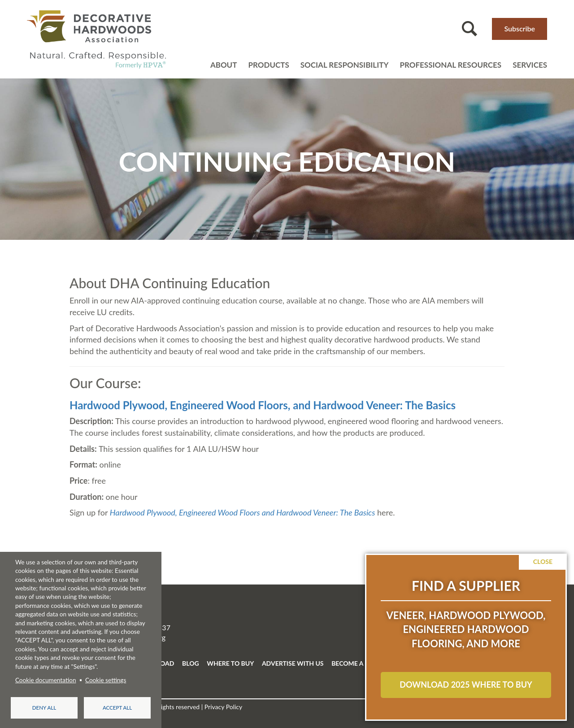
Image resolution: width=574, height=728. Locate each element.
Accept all (117, 708)
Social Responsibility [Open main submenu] (345, 65)
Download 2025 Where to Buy (466, 685)
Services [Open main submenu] (530, 65)
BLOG (191, 663)
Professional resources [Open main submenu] (450, 65)
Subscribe (520, 28)
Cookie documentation (46, 680)
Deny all (44, 708)
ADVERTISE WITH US (293, 663)
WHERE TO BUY (230, 663)
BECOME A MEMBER (362, 663)
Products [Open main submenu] (268, 65)
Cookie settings (106, 680)
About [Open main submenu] (224, 65)
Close (543, 561)
